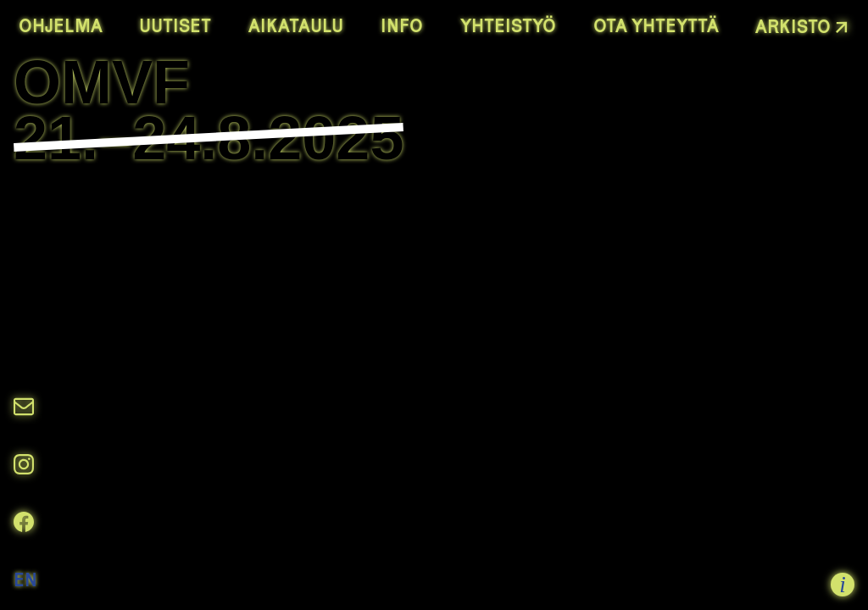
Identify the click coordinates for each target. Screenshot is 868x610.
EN (25, 579)
